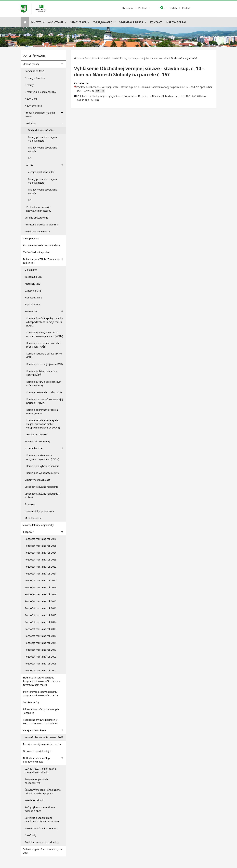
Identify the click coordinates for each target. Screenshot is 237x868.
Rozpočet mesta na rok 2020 (40, 581)
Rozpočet (43, 532)
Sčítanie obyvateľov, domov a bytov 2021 (43, 851)
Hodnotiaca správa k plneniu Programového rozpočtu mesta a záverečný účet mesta (41, 681)
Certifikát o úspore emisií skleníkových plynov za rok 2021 (42, 820)
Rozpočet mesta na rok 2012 (40, 636)
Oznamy (29, 85)
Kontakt (156, 22)
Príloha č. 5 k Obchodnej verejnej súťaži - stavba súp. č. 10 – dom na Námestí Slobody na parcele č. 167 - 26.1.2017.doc (142, 96)
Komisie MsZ (44, 311)
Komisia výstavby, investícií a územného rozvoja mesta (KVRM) (45, 334)
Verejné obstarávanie (36, 218)
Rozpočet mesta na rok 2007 (40, 670)
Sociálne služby (31, 702)
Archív (45, 165)
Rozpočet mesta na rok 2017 (40, 601)
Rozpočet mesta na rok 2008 (40, 664)
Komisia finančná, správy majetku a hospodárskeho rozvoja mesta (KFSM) (45, 322)
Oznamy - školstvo (35, 78)
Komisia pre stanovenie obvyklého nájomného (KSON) (43, 457)
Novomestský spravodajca (39, 511)
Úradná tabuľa (43, 64)
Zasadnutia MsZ (33, 277)
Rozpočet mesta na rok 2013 (40, 629)
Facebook (127, 8)
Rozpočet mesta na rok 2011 (40, 643)
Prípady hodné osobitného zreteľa (43, 149)
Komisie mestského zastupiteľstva (42, 245)
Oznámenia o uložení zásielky (40, 92)
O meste (36, 22)
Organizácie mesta (131, 22)
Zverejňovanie (103, 22)
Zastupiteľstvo (31, 238)
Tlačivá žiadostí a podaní (37, 252)
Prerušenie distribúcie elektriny (41, 225)
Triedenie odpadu (34, 800)
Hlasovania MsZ (33, 298)
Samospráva (78, 22)
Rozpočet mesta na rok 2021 (40, 574)
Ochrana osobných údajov (37, 751)
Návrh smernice (33, 106)
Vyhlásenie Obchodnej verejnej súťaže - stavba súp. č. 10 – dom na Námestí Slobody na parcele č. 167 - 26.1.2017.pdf (141, 87)
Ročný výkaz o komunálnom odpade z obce (40, 809)
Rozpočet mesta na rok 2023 (40, 560)
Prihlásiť (143, 8)
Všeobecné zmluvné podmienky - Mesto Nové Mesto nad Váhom (41, 722)
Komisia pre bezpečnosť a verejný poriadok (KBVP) (45, 401)
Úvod (79, 58)
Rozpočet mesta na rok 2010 (40, 650)
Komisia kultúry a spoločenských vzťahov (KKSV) (44, 384)
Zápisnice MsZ (33, 304)
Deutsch (186, 8)
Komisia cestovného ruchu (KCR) (44, 392)
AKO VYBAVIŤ (56, 22)
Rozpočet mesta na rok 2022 (40, 567)
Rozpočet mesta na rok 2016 (40, 608)
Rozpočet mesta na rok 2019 (40, 587)
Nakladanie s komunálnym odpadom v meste (43, 760)
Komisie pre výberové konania (43, 466)
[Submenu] (43, 22)
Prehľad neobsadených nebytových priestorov (39, 209)
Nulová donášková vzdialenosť (41, 828)
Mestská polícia (33, 518)
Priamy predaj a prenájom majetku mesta (42, 139)
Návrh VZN (31, 99)
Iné (30, 158)
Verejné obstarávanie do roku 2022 (44, 737)
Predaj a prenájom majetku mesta (44, 114)
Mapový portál (176, 22)
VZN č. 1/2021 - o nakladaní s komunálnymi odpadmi (40, 771)
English (173, 8)
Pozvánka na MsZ (34, 71)
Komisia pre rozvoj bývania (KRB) (45, 364)
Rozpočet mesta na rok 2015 (40, 615)
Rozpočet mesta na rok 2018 (40, 594)
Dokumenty (31, 270)
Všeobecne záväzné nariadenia (41, 487)
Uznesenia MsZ (33, 291)
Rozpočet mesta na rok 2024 (40, 553)
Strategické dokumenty (37, 441)
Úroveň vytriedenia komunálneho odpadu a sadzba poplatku (43, 792)
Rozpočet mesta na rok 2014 (40, 622)
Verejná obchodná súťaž (41, 172)
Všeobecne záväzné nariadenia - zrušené (42, 495)
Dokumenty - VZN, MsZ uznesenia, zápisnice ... (43, 261)
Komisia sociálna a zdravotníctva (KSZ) (44, 355)
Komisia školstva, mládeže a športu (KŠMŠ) (42, 373)
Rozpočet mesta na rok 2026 (40, 539)
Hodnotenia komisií (37, 434)
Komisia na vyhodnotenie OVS (43, 473)
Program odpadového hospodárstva (37, 781)
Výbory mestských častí (38, 480)
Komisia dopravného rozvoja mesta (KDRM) (42, 412)
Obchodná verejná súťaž (41, 130)
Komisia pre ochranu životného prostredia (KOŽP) (43, 345)
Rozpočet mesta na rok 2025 (40, 546)
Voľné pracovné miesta (37, 231)
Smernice (30, 504)
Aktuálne (45, 123)
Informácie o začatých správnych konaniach (41, 711)
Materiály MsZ (33, 284)
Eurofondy (30, 835)
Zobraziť (100, 91)
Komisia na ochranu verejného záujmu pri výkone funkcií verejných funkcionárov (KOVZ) (43, 424)
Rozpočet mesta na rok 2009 (40, 657)
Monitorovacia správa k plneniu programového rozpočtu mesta (40, 694)
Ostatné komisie (44, 448)
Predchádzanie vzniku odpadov (42, 842)
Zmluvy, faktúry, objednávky (38, 525)
